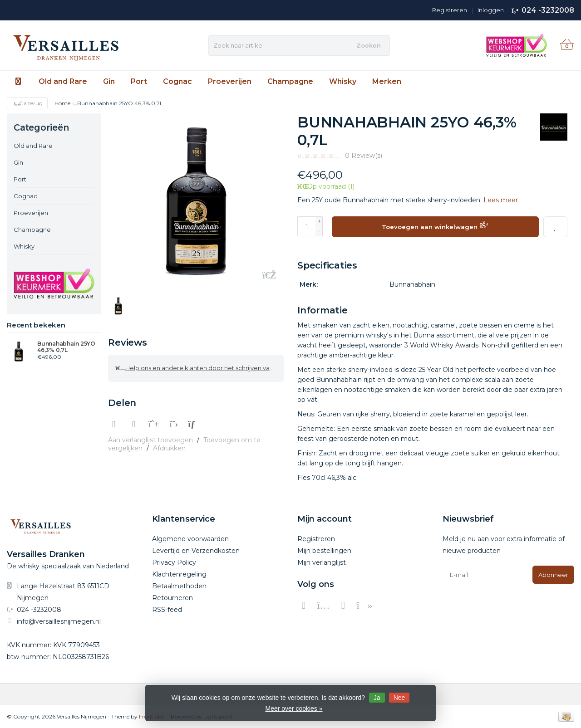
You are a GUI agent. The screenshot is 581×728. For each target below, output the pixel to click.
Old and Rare (63, 81)
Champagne (290, 81)
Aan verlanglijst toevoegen (150, 437)
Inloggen (491, 10)
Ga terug (27, 103)
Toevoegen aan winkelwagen (435, 225)
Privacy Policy (174, 562)
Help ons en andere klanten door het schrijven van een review (199, 366)
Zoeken (369, 45)
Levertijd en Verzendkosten (196, 550)
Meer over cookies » (294, 708)
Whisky (343, 81)
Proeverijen (230, 81)
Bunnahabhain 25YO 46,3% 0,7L (66, 347)
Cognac (177, 81)
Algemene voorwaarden (190, 538)
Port (139, 81)
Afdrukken (169, 445)
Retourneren (172, 597)
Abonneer (553, 574)
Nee (399, 698)
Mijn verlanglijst (322, 562)
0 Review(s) (364, 156)
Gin (109, 81)
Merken (387, 81)
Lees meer (501, 200)
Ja (377, 698)
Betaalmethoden (179, 586)
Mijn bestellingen (324, 550)
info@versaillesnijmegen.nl (59, 621)
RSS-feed (167, 609)
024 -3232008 (548, 10)
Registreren (450, 10)
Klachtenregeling (179, 574)
